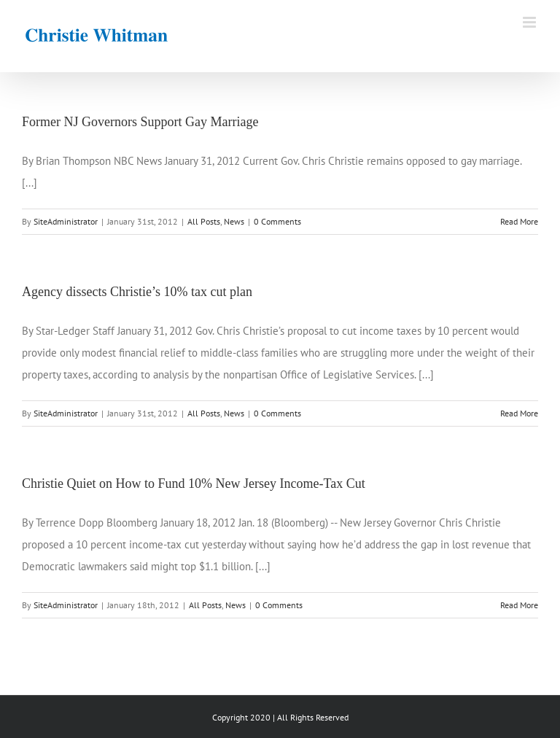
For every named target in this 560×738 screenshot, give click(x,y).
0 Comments (277, 221)
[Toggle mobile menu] (530, 22)
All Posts (204, 221)
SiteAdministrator (66, 221)
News (234, 221)
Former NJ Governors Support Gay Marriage (140, 122)
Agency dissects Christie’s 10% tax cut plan (137, 292)
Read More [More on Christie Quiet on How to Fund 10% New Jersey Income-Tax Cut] (519, 605)
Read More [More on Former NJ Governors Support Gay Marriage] (519, 221)
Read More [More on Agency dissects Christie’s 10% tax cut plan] (519, 413)
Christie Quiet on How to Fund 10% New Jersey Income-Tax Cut (194, 483)
